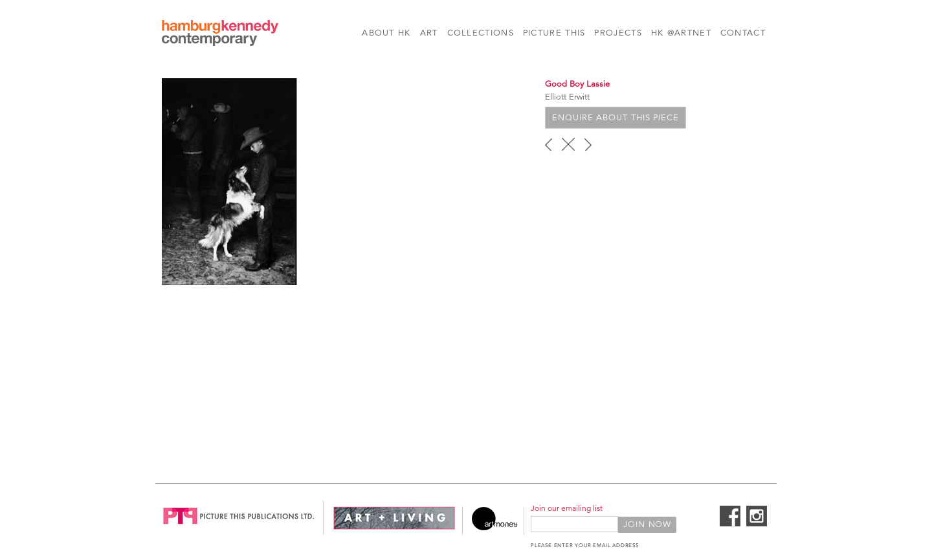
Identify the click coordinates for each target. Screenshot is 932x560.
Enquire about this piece (616, 118)
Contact (743, 33)
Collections (481, 33)
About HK (386, 33)
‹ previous (549, 144)
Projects (618, 33)
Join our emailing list (567, 508)
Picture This (554, 33)
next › (588, 144)
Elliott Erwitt (567, 97)
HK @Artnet (681, 33)
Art (429, 33)
